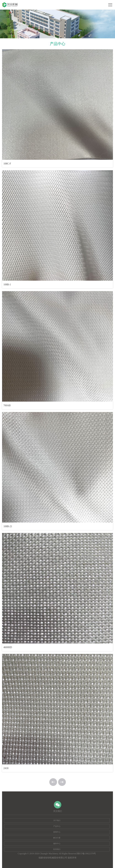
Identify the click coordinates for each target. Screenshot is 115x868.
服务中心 (57, 844)
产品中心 (57, 826)
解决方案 (57, 838)
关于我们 (57, 820)
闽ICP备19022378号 (86, 854)
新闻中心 (57, 832)
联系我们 (57, 849)
